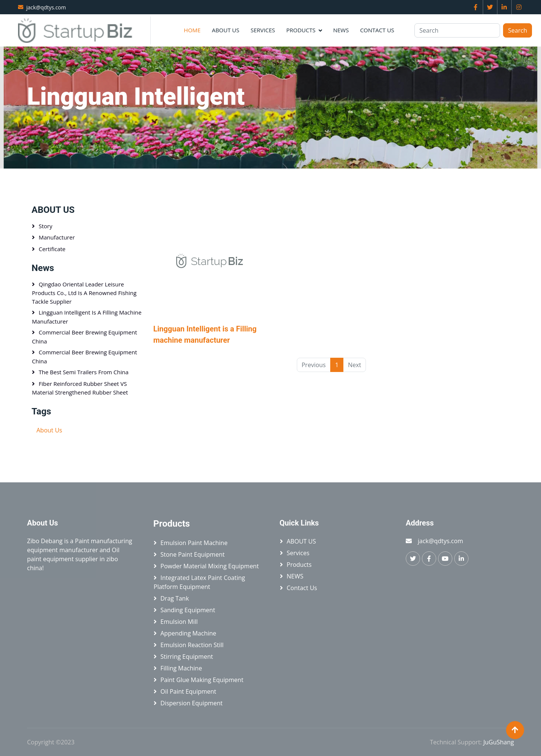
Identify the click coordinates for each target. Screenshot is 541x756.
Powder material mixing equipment (210, 566)
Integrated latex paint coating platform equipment (199, 582)
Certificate (52, 249)
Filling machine (181, 668)
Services (263, 30)
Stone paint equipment (193, 554)
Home (192, 30)
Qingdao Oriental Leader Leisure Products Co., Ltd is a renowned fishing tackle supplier (84, 293)
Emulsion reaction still (192, 645)
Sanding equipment (188, 610)
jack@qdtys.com (46, 7)
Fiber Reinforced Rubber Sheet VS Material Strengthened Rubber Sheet (80, 388)
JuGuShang (499, 742)
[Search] (457, 30)
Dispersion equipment (191, 703)
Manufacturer (57, 237)
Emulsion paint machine (194, 543)
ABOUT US (226, 30)
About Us (49, 430)
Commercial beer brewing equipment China (85, 337)
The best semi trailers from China (84, 372)
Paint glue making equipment (202, 680)
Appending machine (188, 633)
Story (45, 226)
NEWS (341, 30)
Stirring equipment (187, 657)
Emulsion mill (179, 622)
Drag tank (175, 598)
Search (518, 30)
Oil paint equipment (188, 691)
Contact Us (377, 30)
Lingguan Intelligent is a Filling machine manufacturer (87, 317)
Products (301, 30)
